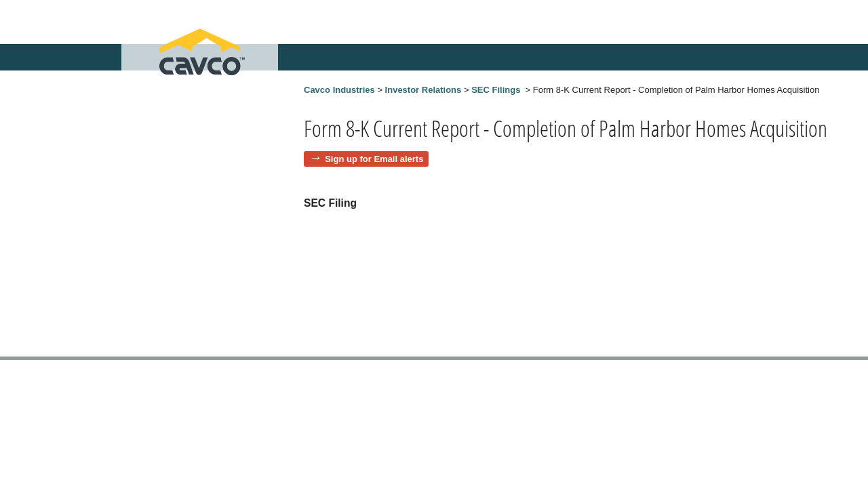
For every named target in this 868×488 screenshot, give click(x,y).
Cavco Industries (339, 90)
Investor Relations (423, 90)
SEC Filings (496, 90)
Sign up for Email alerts (374, 159)
